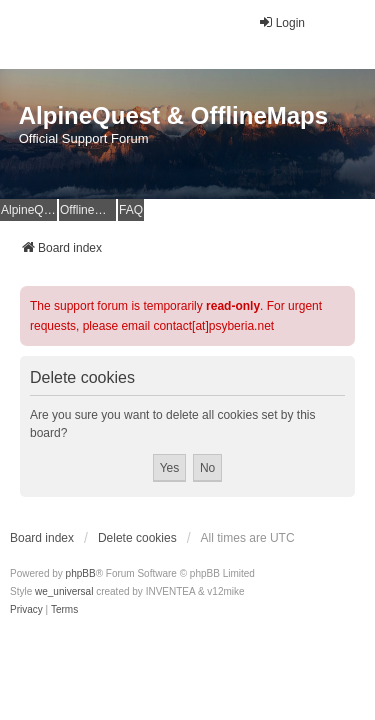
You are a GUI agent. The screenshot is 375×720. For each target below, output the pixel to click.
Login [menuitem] (281, 22)
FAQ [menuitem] (131, 210)
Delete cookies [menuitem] (137, 538)
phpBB (81, 573)
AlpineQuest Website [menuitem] (29, 210)
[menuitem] (26, 610)
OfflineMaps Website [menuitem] (88, 210)
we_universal (64, 591)
